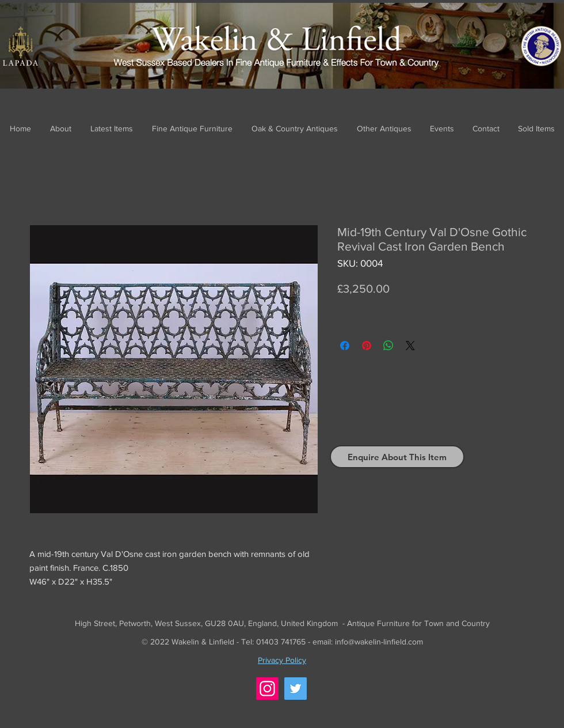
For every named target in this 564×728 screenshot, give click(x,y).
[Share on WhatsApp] (388, 346)
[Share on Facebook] (345, 346)
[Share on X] (410, 346)
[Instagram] (267, 689)
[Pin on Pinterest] (367, 346)
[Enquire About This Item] (397, 457)
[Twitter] (296, 689)
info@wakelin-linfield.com (379, 642)
